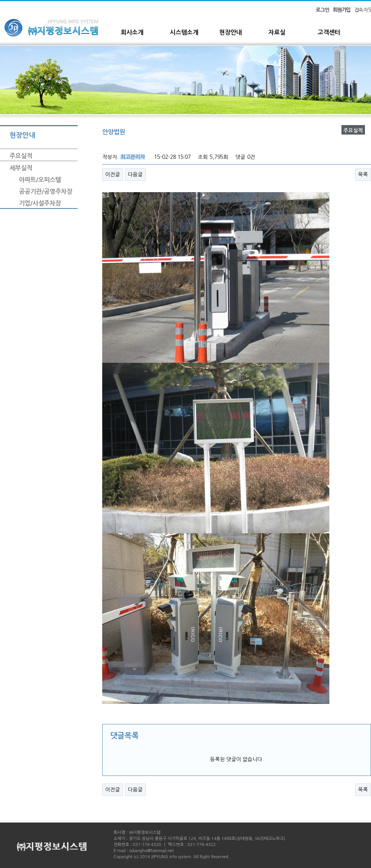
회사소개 (132, 32)
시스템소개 (184, 32)
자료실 (277, 32)
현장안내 (231, 32)
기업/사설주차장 (40, 203)
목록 (363, 174)
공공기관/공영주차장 (46, 191)
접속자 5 (363, 10)
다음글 (135, 174)
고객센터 (329, 32)
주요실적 (21, 156)
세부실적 (21, 168)
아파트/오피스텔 (40, 180)
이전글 (113, 174)
